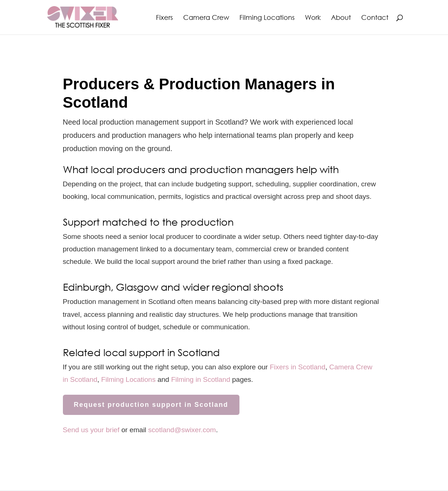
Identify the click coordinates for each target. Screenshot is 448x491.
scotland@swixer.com (182, 430)
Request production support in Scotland (151, 405)
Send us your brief (91, 430)
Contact (375, 18)
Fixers (164, 18)
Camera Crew (206, 18)
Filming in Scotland (201, 379)
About (341, 18)
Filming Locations (267, 18)
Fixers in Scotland (297, 367)
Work (313, 18)
